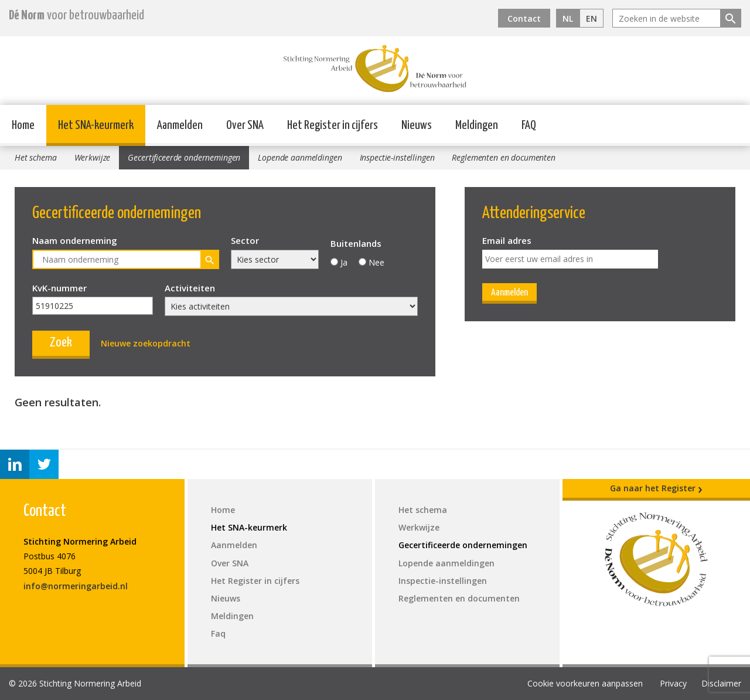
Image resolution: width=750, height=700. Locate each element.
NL (568, 18)
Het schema (36, 157)
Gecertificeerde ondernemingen (184, 157)
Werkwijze (93, 157)
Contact (524, 18)
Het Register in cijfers (333, 125)
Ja (344, 262)
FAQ (529, 125)
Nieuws (417, 125)
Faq (218, 633)
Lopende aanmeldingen (300, 157)
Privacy (673, 683)
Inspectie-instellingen (397, 157)
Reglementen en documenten (504, 157)
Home (23, 125)
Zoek (61, 343)
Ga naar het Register (656, 488)
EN (592, 18)
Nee (376, 262)
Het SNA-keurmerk (96, 125)
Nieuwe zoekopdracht (146, 343)
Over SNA (245, 125)
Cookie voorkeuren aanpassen (585, 683)
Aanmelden (180, 125)
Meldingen (477, 125)
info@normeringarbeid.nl (76, 586)
